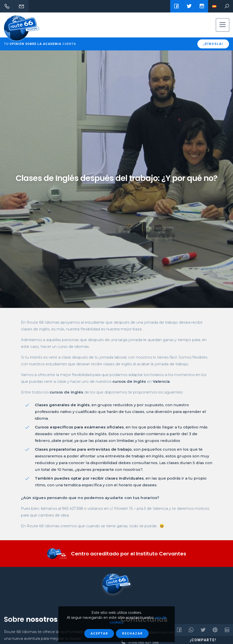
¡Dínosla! (213, 44)
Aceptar (99, 634)
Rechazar (132, 634)
